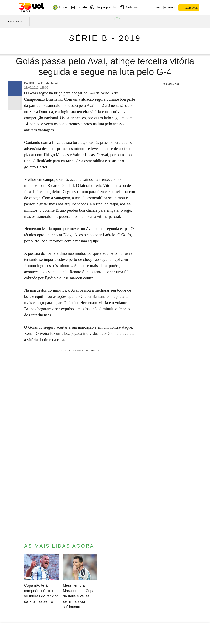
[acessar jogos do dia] (17, 22)
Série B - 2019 (105, 38)
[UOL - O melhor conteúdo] (31, 7)
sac (159, 8)
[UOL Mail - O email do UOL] (169, 8)
